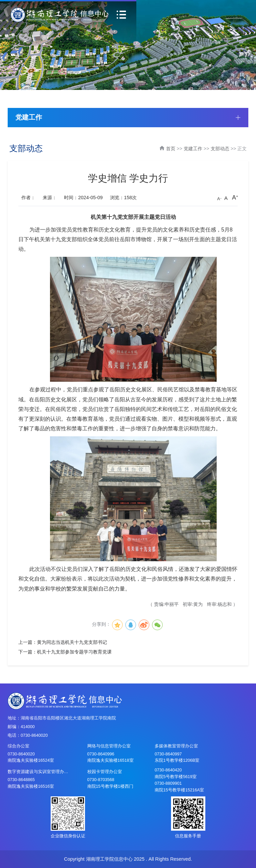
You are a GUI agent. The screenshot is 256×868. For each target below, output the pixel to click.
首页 (171, 149)
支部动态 (220, 149)
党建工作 (193, 149)
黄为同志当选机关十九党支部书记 (72, 642)
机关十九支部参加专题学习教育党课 (74, 652)
